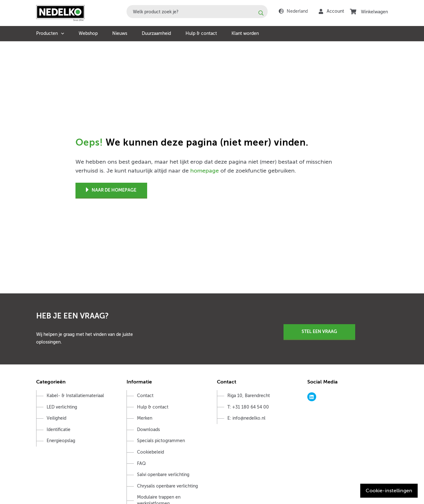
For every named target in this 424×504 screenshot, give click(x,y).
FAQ (141, 464)
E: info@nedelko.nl (246, 418)
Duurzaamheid (156, 33)
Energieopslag (61, 441)
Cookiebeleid (150, 452)
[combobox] (197, 12)
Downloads (148, 430)
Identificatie (59, 430)
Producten (47, 33)
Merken (145, 418)
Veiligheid (56, 418)
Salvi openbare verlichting (163, 475)
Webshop (88, 33)
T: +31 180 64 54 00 (248, 407)
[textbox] (197, 12)
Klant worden (245, 33)
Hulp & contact (201, 33)
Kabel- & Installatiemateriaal (75, 396)
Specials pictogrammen (161, 441)
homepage (205, 171)
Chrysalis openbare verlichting (167, 486)
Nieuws (120, 33)
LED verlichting (62, 407)
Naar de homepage (111, 190)
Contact (145, 396)
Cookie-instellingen (389, 491)
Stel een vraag (319, 331)
